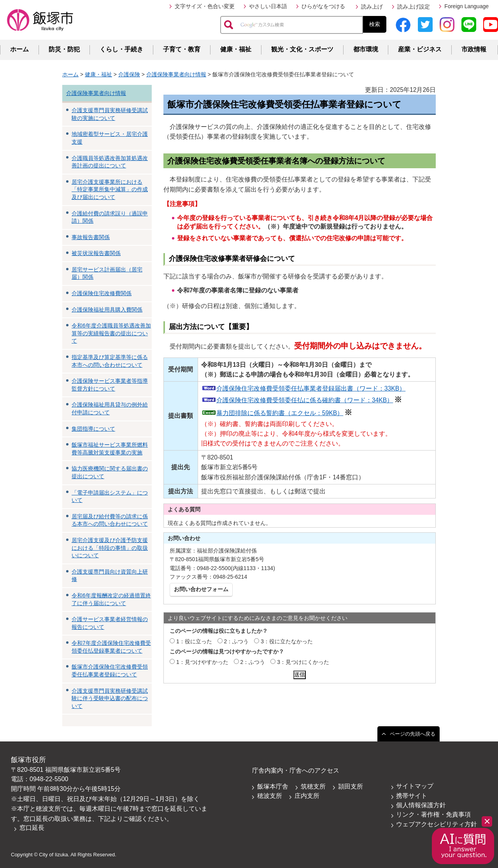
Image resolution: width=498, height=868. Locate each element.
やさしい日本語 (268, 6)
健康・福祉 (236, 49)
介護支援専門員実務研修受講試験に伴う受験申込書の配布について (110, 698)
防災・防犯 (64, 49)
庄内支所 (307, 796)
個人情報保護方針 (421, 805)
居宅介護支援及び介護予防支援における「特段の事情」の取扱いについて (110, 548)
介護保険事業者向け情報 (176, 74)
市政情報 (474, 49)
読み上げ (372, 7)
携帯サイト (412, 796)
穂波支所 (270, 796)
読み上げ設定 (414, 7)
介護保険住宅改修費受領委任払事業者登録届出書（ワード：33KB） (311, 388)
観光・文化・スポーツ (302, 49)
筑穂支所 (313, 786)
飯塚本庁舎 (273, 786)
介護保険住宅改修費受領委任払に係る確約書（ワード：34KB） (305, 400)
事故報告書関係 (91, 237)
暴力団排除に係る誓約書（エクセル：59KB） (280, 413)
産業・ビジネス (420, 49)
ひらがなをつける (323, 6)
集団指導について (93, 429)
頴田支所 (351, 786)
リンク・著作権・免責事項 (433, 814)
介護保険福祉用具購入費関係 (107, 310)
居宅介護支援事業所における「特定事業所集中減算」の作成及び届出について (110, 189)
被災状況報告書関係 (96, 253)
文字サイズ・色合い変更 (205, 6)
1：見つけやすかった (202, 662)
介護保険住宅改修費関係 (102, 293)
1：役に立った (194, 641)
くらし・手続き (121, 49)
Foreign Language (466, 6)
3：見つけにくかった (303, 662)
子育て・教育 (182, 49)
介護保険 (129, 74)
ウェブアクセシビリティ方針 (437, 824)
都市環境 (366, 49)
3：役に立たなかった (287, 641)
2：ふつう (237, 641)
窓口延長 (32, 828)
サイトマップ (415, 786)
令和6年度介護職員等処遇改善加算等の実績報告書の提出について (111, 333)
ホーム (19, 49)
